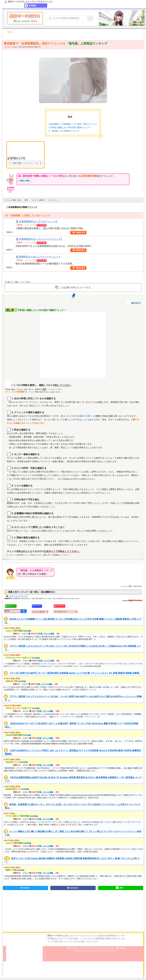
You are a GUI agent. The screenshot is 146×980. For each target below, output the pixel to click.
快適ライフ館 (15, 870)
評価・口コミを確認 (46, 634)
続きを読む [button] (26, 181)
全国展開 (41, 225)
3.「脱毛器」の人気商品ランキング (64, 131)
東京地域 (41, 243)
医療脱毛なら (40, 257)
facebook (72, 888)
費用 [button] (26, 200)
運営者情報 (120, 948)
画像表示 (137, 303)
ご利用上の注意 (72, 948)
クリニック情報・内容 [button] (13, 200)
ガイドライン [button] (53, 200)
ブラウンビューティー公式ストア (23, 658)
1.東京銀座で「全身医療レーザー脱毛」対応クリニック (73, 124)
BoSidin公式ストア (17, 789)
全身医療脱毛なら (39, 221)
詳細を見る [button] (81, 233)
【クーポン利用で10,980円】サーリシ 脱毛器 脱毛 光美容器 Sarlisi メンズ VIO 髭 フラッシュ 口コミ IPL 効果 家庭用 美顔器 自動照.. (74, 673)
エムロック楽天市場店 (18, 631)
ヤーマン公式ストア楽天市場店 (22, 816)
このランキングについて (18, 596)
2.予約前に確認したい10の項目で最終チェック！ (70, 127)
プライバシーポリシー (90, 948)
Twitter (24, 888)
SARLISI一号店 (16, 681)
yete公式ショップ (17, 762)
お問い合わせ (108, 948)
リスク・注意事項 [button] (38, 200)
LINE (120, 888)
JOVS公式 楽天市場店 (18, 735)
